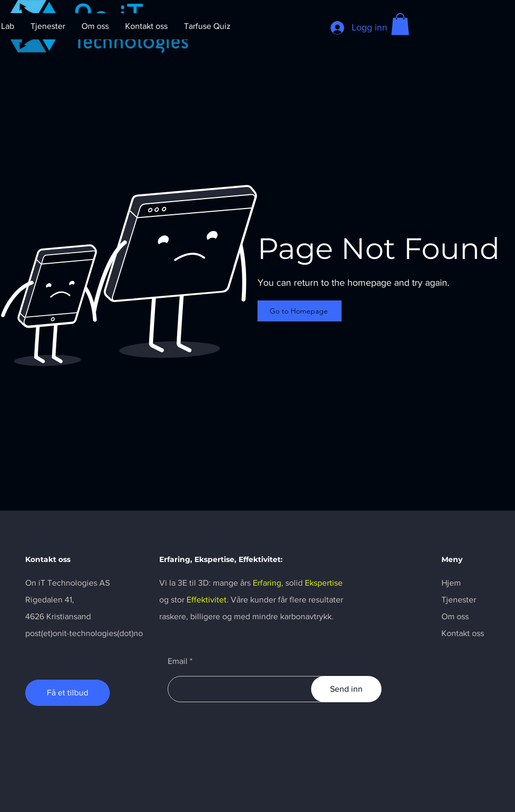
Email (178, 661)
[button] (400, 24)
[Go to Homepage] (300, 311)
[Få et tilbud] (68, 693)
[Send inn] (346, 689)
